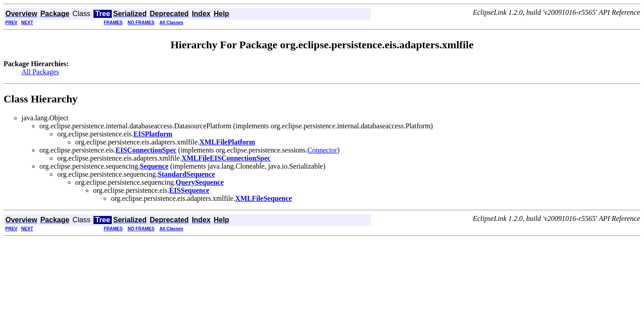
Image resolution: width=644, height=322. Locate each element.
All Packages (40, 72)
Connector (322, 150)
